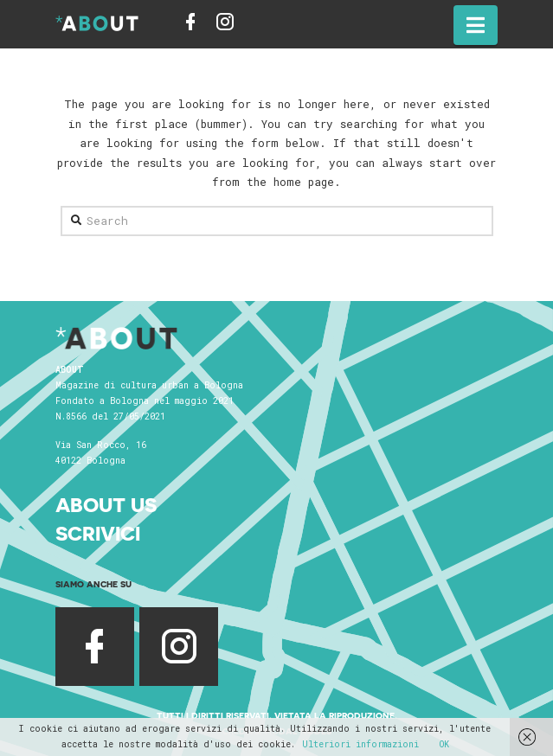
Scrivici (98, 533)
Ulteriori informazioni (360, 744)
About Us (106, 505)
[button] (476, 25)
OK (444, 744)
